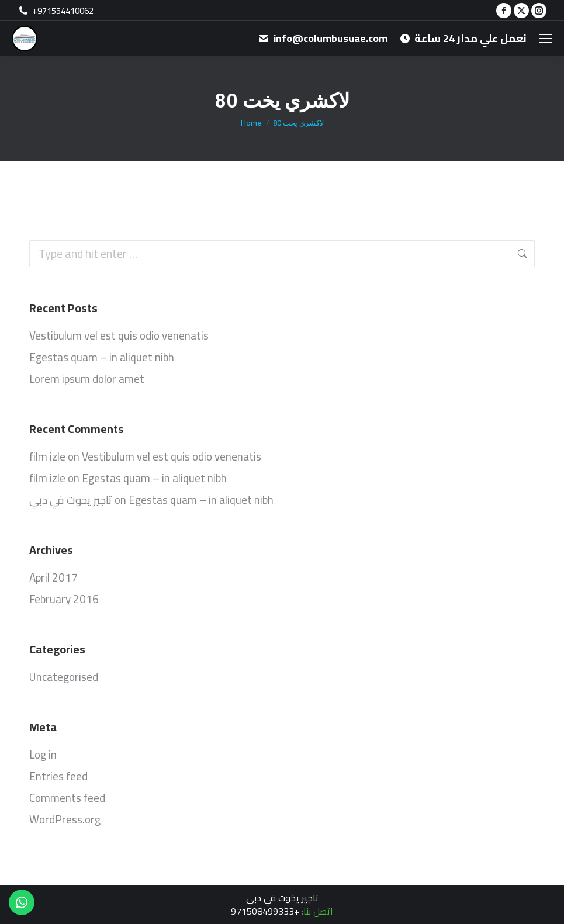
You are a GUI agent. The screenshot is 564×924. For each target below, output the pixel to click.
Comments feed (67, 798)
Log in (43, 755)
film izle (47, 456)
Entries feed (58, 776)
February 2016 (64, 599)
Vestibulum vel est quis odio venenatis (119, 335)
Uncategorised (64, 677)
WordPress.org (65, 819)
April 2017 (53, 577)
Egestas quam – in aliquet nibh (102, 357)
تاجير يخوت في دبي (71, 500)
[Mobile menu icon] (545, 39)
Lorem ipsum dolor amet (87, 379)
